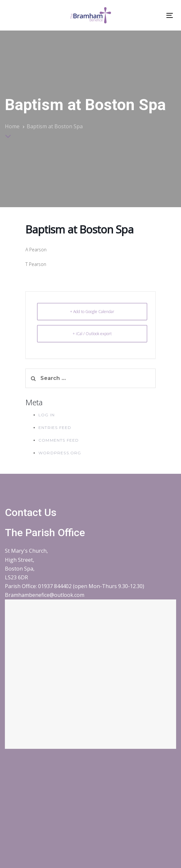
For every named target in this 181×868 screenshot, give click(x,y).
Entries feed (55, 428)
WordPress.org (60, 453)
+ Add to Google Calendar (92, 312)
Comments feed (59, 440)
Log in (47, 415)
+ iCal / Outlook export (92, 334)
